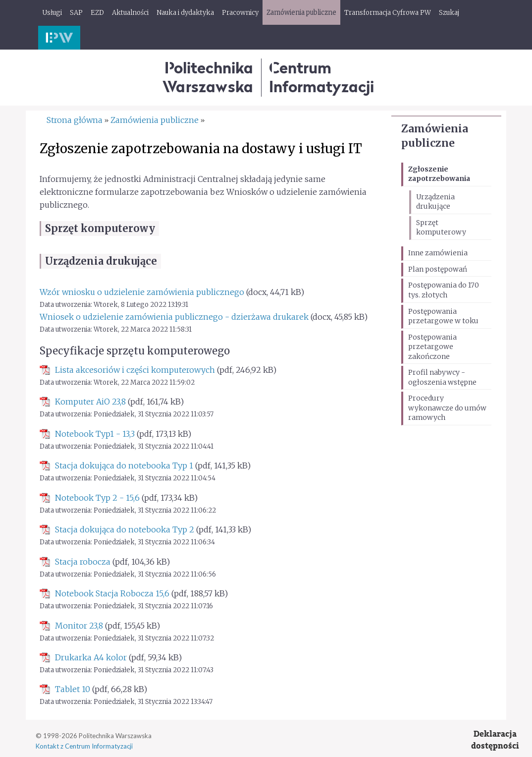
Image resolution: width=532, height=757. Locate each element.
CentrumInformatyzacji (321, 77)
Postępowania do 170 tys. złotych (444, 290)
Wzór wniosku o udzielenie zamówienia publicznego (142, 292)
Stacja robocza (83, 562)
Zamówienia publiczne (155, 120)
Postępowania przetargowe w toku (443, 316)
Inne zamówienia (438, 253)
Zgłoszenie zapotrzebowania (439, 174)
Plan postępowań (438, 269)
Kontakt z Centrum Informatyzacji (84, 746)
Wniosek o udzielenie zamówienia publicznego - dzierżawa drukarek (174, 317)
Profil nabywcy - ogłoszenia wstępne (442, 377)
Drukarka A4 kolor (91, 657)
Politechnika (208, 77)
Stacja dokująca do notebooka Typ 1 (124, 466)
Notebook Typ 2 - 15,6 (97, 498)
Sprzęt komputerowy (441, 228)
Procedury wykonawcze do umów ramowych (447, 408)
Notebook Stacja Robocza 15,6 (112, 593)
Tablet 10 (73, 689)
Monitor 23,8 (79, 626)
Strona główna (75, 120)
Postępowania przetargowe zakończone (432, 347)
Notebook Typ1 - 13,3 (95, 434)
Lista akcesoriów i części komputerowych (135, 370)
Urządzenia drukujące (435, 202)
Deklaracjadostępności (495, 740)
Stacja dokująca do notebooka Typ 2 (125, 529)
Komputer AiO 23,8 (90, 402)
